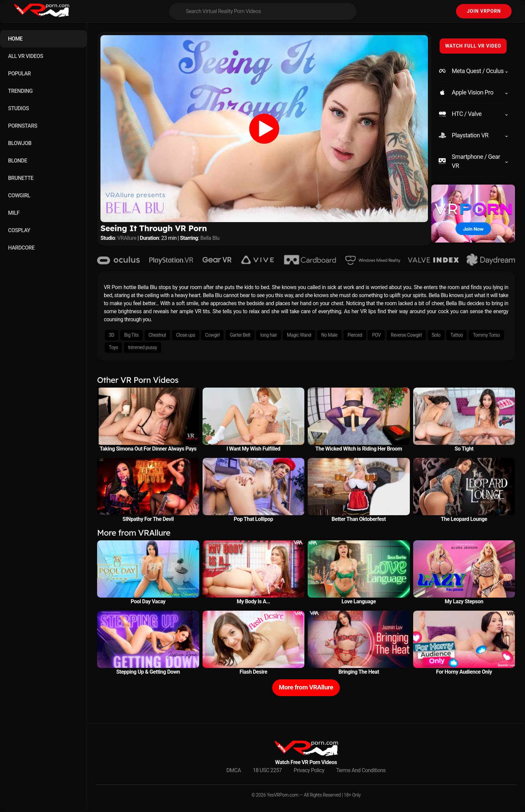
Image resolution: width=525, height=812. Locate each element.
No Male (329, 335)
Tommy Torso (486, 335)
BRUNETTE (21, 178)
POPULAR (19, 74)
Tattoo (457, 335)
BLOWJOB (20, 143)
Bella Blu (210, 238)
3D (111, 335)
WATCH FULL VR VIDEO (473, 46)
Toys (113, 347)
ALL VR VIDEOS (26, 56)
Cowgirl (213, 335)
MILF (14, 213)
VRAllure (127, 238)
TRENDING (20, 91)
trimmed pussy (142, 347)
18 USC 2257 (267, 770)
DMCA (234, 770)
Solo (436, 335)
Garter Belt (240, 335)
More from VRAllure (306, 687)
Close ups (186, 335)
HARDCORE (21, 248)
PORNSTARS (23, 126)
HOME (15, 39)
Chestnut (157, 335)
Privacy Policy (309, 770)
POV (376, 335)
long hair (268, 335)
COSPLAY (19, 230)
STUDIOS (18, 108)
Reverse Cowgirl (406, 335)
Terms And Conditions (361, 770)
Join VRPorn (484, 11)
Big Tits (131, 335)
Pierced (355, 335)
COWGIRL (19, 195)
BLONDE (18, 161)
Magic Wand (299, 335)
